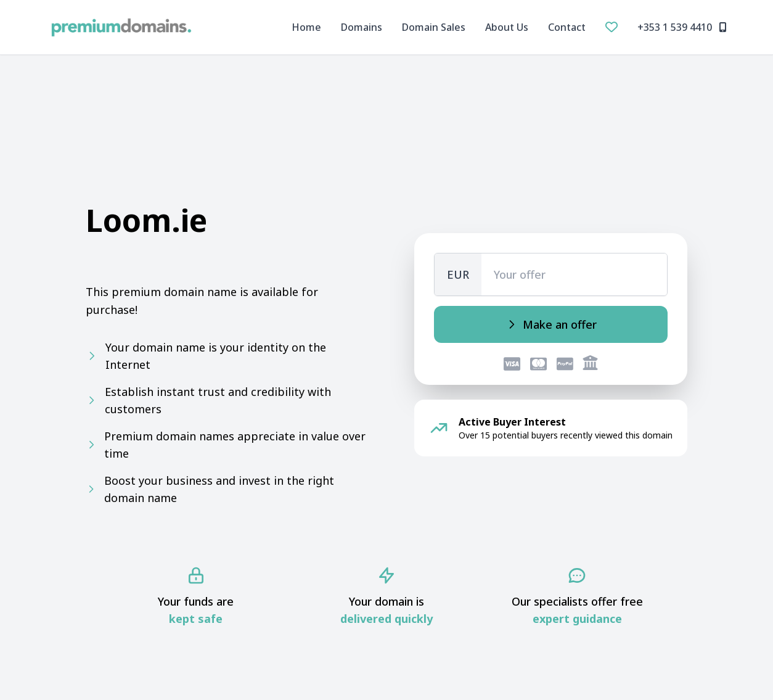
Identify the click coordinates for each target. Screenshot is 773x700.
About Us (507, 27)
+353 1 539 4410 (682, 27)
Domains (362, 27)
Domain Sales (434, 27)
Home (306, 27)
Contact (567, 27)
